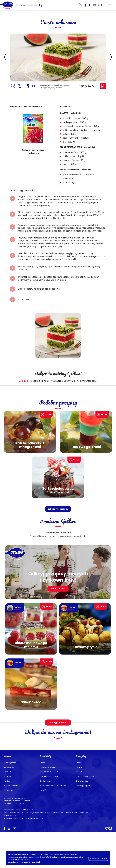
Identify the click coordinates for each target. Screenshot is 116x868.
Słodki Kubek (45, 817)
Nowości (44, 826)
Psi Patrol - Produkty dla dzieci (53, 822)
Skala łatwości (82, 817)
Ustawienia (13, 862)
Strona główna (10, 799)
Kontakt (7, 817)
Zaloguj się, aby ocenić (51, 88)
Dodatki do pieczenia (49, 808)
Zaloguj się (24, 381)
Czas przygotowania (85, 812)
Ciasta (43, 799)
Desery (79, 803)
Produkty (8, 808)
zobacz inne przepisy (58, 509)
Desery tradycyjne (48, 803)
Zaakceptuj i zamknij (98, 858)
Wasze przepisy (83, 822)
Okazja (79, 808)
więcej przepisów (58, 722)
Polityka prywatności (13, 822)
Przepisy (8, 812)
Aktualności (9, 803)
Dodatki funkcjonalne (49, 812)
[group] (33, 133)
